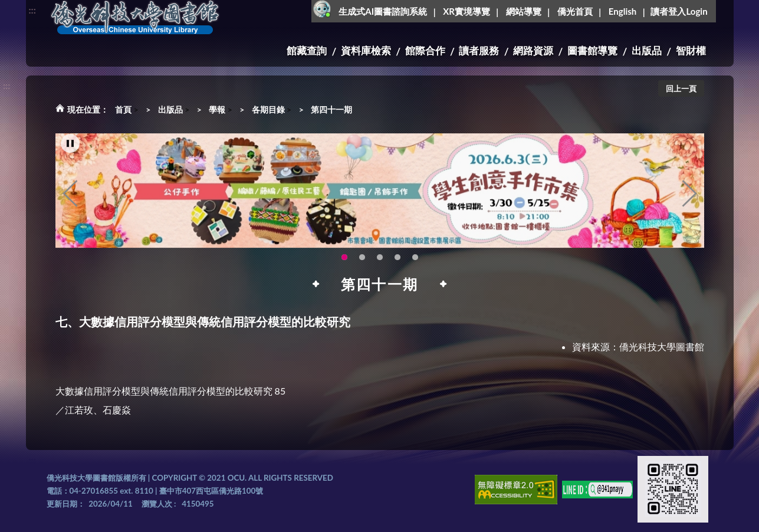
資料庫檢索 (366, 50)
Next (689, 201)
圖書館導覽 (592, 50)
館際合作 (425, 50)
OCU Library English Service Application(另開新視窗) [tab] (362, 265)
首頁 (123, 109)
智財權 (691, 50)
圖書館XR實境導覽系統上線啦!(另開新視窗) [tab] (380, 265)
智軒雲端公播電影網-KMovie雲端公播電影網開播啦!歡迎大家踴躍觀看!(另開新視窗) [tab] (397, 265)
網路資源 (533, 50)
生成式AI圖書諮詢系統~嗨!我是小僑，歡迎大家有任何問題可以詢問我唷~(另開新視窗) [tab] (415, 265)
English (622, 11)
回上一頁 (681, 88)
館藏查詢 (307, 50)
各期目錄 (268, 109)
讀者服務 (479, 50)
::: (32, 10)
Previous (70, 201)
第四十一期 (331, 109)
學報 (217, 109)
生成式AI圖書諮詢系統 (383, 11)
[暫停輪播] (70, 151)
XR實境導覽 (466, 11)
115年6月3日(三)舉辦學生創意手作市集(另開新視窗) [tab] (344, 265)
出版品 (647, 50)
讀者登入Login (679, 11)
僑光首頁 (575, 11)
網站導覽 (524, 11)
